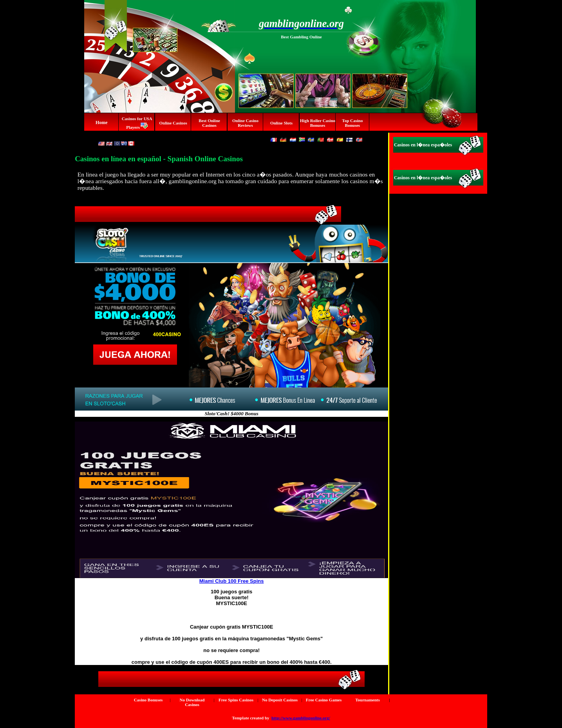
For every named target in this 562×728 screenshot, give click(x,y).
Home (102, 123)
